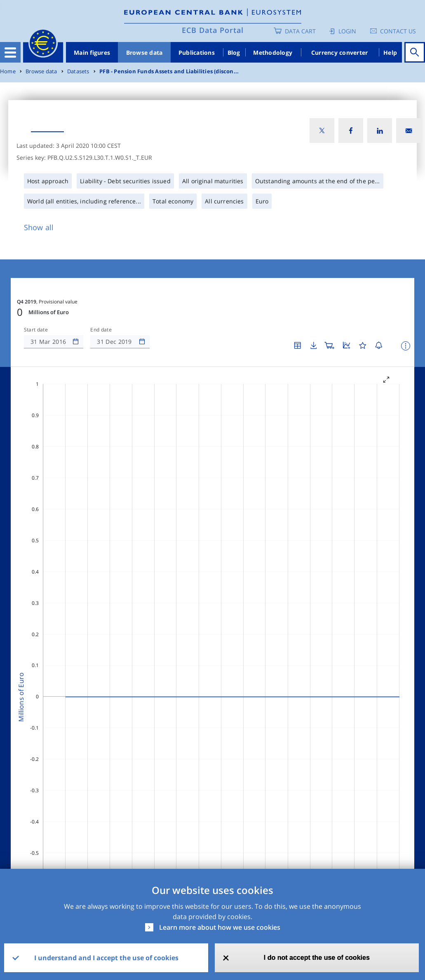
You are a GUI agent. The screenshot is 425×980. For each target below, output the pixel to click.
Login (347, 31)
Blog (234, 52)
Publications (197, 52)
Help (390, 52)
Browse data (144, 52)
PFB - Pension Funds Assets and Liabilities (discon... (169, 71)
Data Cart (300, 31)
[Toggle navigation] (10, 52)
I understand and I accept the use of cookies (106, 958)
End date (101, 330)
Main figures (92, 52)
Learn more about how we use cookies (220, 927)
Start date (36, 330)
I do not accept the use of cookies (317, 958)
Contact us (398, 31)
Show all (39, 227)
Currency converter (340, 52)
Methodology (273, 52)
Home (8, 71)
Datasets (78, 71)
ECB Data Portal (213, 30)
